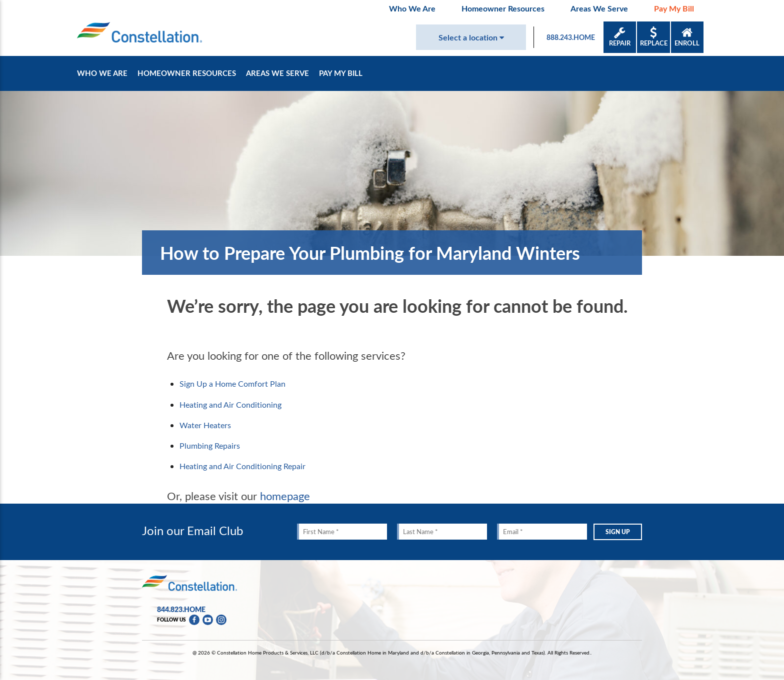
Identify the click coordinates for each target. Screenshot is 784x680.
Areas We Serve (599, 8)
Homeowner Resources (503, 8)
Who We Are (412, 8)
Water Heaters (205, 425)
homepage (285, 496)
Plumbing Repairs (210, 446)
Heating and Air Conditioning (230, 405)
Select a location (471, 37)
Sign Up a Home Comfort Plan (232, 384)
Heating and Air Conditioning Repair (242, 466)
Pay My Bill (674, 8)
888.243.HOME (571, 37)
